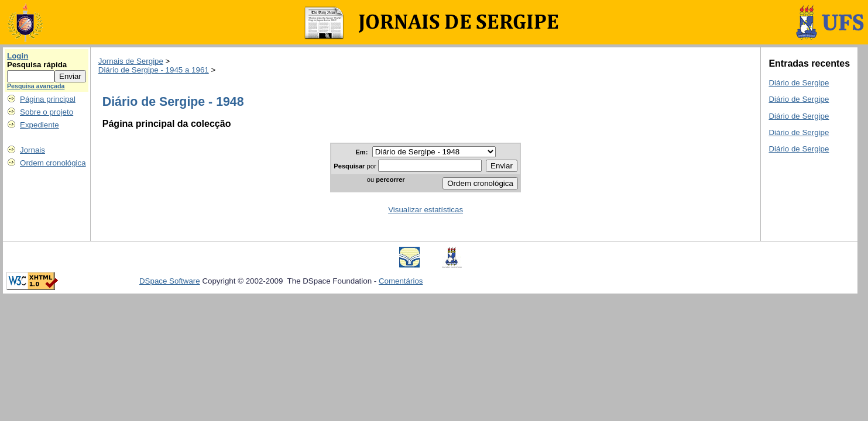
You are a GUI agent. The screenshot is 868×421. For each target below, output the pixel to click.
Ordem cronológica (53, 163)
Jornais (32, 150)
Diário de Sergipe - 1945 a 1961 (154, 70)
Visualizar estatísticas (426, 210)
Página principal (48, 99)
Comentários (401, 281)
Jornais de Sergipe (131, 61)
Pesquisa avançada (36, 86)
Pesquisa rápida (37, 65)
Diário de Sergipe (799, 83)
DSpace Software (170, 281)
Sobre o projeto (47, 112)
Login (18, 56)
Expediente (40, 125)
